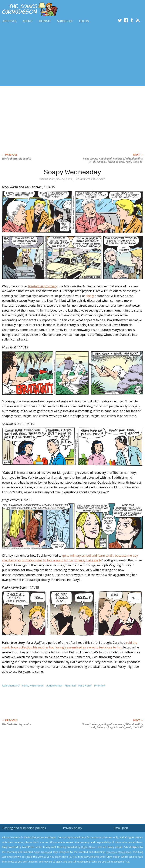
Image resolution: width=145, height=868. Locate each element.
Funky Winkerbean (33, 686)
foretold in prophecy (43, 286)
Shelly (90, 296)
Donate (45, 21)
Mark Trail (70, 686)
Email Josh (121, 828)
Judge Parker (54, 686)
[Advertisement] (44, 55)
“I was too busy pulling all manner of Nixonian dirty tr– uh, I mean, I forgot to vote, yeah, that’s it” (113, 160)
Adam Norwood (43, 852)
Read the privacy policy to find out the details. (111, 844)
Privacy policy (72, 828)
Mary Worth (85, 686)
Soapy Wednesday (72, 172)
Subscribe (65, 21)
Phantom (100, 686)
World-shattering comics (17, 159)
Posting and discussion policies (24, 828)
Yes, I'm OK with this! (113, 854)
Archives (10, 21)
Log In (84, 21)
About (28, 21)
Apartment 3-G (11, 686)
